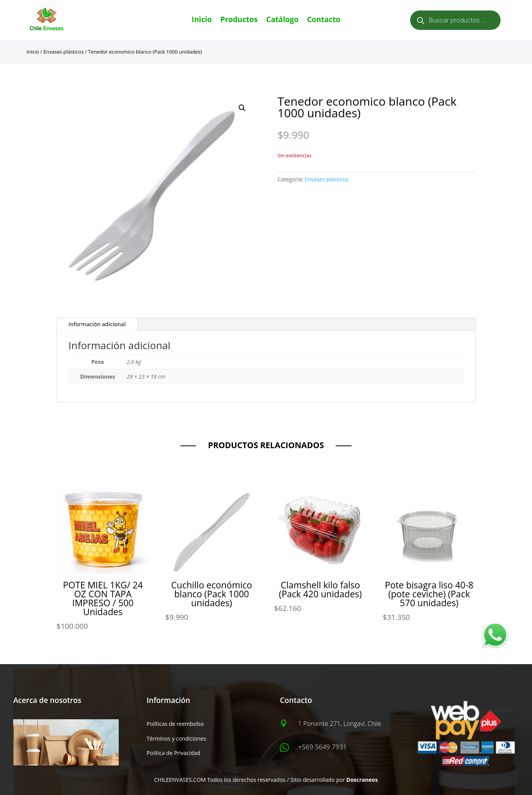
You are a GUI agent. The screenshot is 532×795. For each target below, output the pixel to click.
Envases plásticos (64, 52)
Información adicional (97, 324)
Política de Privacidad (173, 753)
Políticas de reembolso (175, 724)
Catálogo (282, 21)
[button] (242, 108)
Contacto (324, 21)
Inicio (202, 21)
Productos (239, 21)
